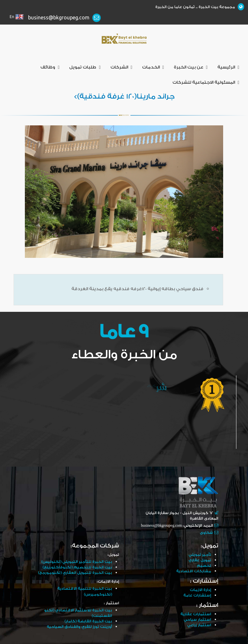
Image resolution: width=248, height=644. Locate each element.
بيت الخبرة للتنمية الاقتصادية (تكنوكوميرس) (85, 591)
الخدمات (153, 67)
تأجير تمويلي (200, 555)
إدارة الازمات (201, 590)
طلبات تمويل (85, 67)
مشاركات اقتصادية (194, 571)
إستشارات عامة (197, 595)
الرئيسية (228, 67)
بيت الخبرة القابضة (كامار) (88, 621)
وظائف (50, 67)
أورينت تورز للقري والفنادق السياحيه (79, 627)
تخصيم (204, 566)
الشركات (121, 67)
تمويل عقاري (200, 560)
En (12, 17)
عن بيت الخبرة (191, 67)
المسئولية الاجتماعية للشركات (206, 82)
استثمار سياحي (197, 620)
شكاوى (207, 533)
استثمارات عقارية (196, 614)
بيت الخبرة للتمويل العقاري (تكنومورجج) (75, 573)
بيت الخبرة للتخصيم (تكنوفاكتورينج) (77, 567)
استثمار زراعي (199, 625)
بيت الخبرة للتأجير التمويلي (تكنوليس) (77, 562)
